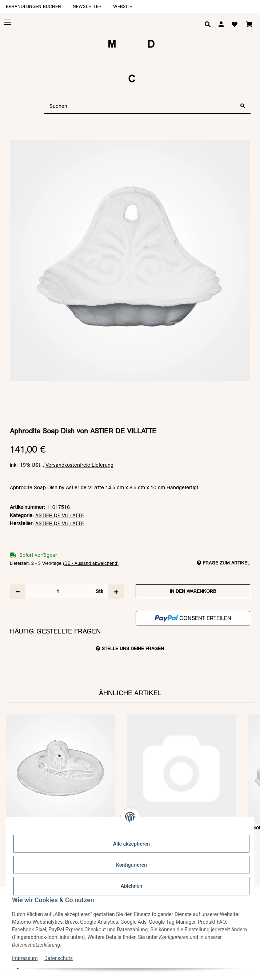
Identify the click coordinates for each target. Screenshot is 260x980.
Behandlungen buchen (33, 6)
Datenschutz (59, 958)
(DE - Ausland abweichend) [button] (91, 563)
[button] (221, 25)
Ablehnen (131, 886)
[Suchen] (140, 106)
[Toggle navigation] (7, 22)
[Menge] (58, 591)
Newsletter (87, 6)
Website (123, 6)
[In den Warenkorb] (130, 137)
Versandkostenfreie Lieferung (79, 465)
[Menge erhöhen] (116, 592)
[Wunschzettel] (235, 25)
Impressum (25, 958)
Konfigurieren (131, 865)
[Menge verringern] (18, 592)
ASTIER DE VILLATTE (60, 515)
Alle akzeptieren (131, 844)
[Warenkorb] (249, 25)
